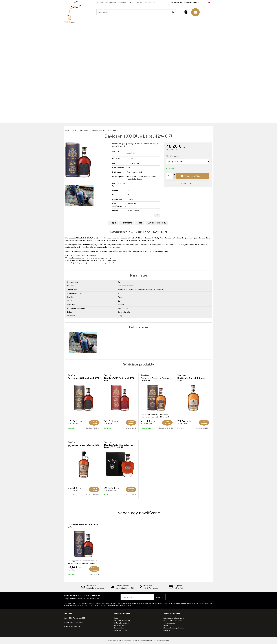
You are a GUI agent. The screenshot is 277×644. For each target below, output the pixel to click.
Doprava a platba (120, 625)
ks (172, 176)
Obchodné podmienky (122, 621)
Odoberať (160, 597)
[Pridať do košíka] (188, 176)
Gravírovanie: (172, 156)
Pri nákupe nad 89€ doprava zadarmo (185, 2)
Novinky (166, 625)
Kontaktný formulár (121, 630)
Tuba (120, 297)
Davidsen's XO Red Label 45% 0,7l (119, 379)
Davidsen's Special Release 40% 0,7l (191, 379)
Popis (113, 223)
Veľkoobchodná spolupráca (174, 628)
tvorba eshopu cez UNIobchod (135, 641)
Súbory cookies (169, 623)
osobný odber (150, 2)
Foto (140, 223)
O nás (116, 618)
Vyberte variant (94, 423)
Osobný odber (119, 628)
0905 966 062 (137, 2)
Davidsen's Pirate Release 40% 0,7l (83, 446)
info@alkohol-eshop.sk (118, 2)
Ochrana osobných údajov (173, 621)
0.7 (119, 301)
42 (119, 293)
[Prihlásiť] (186, 12)
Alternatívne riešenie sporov (174, 618)
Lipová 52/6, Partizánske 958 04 (75, 618)
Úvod (102, 2)
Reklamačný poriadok (121, 623)
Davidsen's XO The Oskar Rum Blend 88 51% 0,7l (119, 446)
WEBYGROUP (167, 641)
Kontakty (167, 630)
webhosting (149, 641)
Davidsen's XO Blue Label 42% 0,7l (83, 526)
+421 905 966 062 (73, 626)
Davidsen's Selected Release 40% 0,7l (156, 379)
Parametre (127, 223)
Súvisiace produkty (157, 223)
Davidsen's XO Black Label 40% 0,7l (83, 379)
